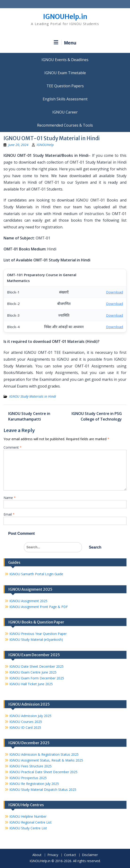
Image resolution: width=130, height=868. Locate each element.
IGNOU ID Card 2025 (25, 727)
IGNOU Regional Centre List (31, 822)
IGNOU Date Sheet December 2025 (36, 666)
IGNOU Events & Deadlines (65, 60)
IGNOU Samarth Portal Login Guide (36, 574)
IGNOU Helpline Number (28, 816)
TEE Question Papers (65, 86)
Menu (65, 43)
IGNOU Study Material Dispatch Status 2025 (43, 789)
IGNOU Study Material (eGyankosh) (36, 639)
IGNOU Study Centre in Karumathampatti (29, 416)
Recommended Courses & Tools (65, 125)
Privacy (53, 855)
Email (9, 514)
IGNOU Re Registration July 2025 (34, 784)
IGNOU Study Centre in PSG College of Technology (97, 416)
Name (10, 498)
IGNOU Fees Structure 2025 (31, 766)
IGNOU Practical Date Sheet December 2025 (43, 772)
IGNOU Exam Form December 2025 (37, 678)
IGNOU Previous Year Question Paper (38, 634)
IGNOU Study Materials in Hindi (33, 396)
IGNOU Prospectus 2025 (28, 778)
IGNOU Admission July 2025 (30, 716)
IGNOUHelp (45, 145)
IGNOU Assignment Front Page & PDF (39, 607)
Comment (13, 447)
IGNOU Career (65, 112)
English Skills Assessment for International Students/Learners (65, 99)
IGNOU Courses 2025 (26, 722)
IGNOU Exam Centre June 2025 (33, 672)
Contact (70, 855)
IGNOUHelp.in (65, 17)
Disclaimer (90, 855)
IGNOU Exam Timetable (65, 73)
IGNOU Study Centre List (28, 828)
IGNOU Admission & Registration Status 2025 (44, 754)
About (37, 855)
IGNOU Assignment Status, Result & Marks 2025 (46, 760)
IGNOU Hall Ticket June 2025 (31, 684)
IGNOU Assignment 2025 (28, 601)
